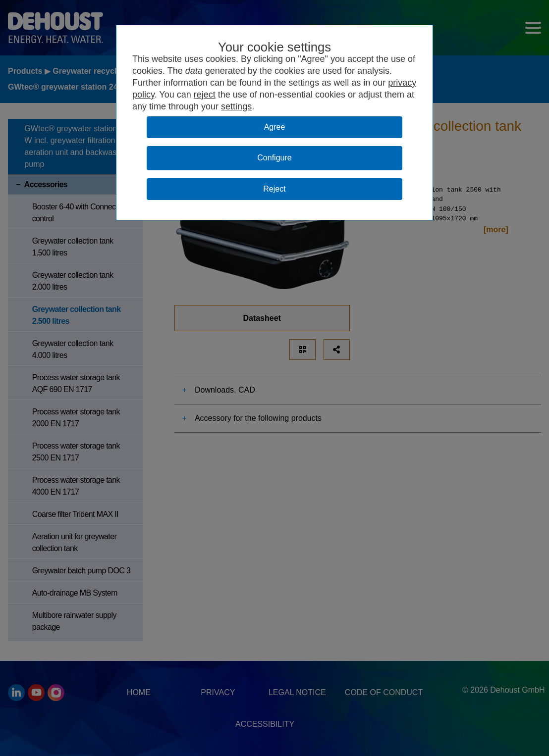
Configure (274, 158)
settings (236, 106)
